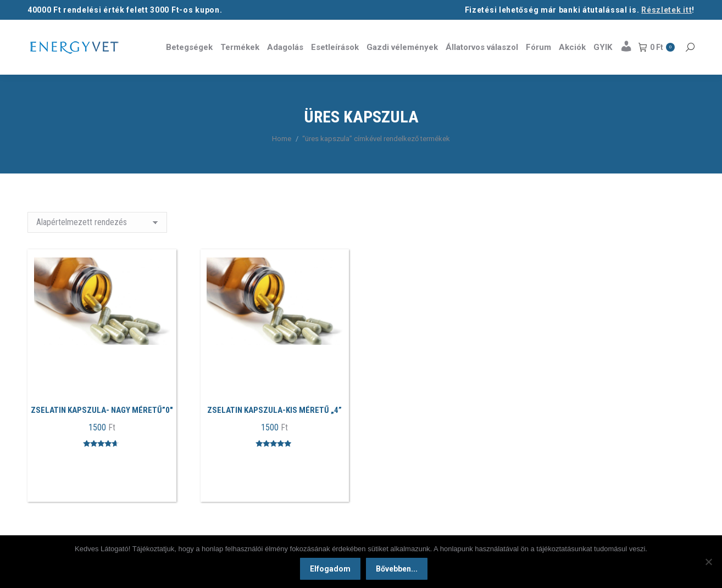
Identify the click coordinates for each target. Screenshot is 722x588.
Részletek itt (667, 10)
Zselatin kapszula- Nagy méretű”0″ (102, 410)
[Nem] (708, 562)
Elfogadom (330, 569)
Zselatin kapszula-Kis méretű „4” (274, 410)
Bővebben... (397, 569)
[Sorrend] (97, 222)
